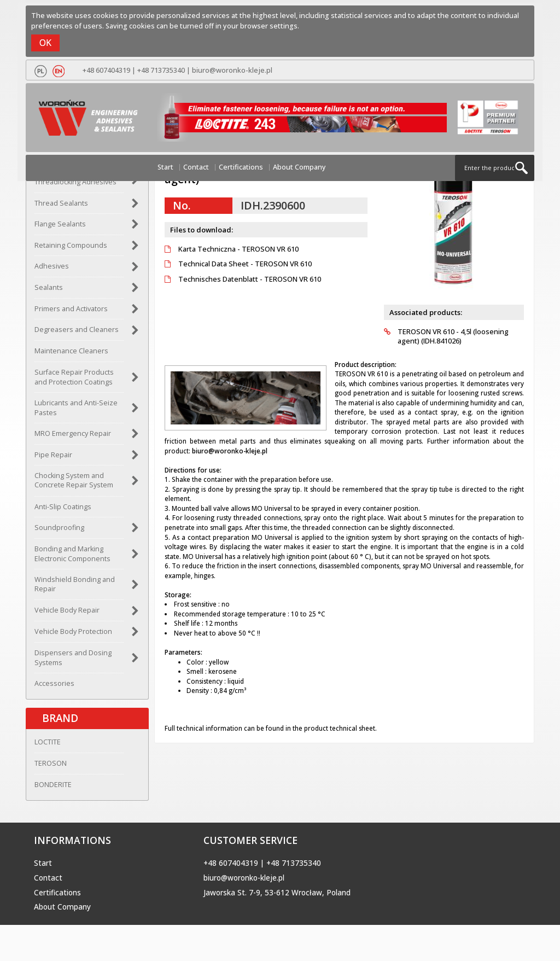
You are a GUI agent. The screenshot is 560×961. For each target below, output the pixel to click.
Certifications (241, 167)
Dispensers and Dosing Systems (73, 658)
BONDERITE (53, 785)
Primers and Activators (71, 309)
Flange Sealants (60, 224)
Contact (196, 167)
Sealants (49, 287)
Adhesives (52, 266)
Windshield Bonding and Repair (75, 584)
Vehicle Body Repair (67, 610)
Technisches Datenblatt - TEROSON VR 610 (243, 279)
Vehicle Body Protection (73, 631)
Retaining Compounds (71, 245)
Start (165, 167)
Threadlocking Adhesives (75, 182)
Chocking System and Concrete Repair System (74, 481)
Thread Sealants (61, 203)
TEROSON (51, 763)
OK (45, 43)
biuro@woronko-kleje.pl (232, 70)
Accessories (54, 683)
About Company (299, 167)
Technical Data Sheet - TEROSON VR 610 (238, 264)
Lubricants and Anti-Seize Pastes (76, 408)
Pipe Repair (53, 455)
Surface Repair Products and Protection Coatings (74, 377)
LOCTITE (48, 742)
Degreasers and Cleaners (77, 330)
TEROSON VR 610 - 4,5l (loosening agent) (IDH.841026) (446, 337)
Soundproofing (59, 528)
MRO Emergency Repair (73, 433)
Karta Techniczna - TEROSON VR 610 (232, 249)
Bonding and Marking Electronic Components (72, 554)
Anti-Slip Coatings (63, 507)
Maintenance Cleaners (71, 351)
